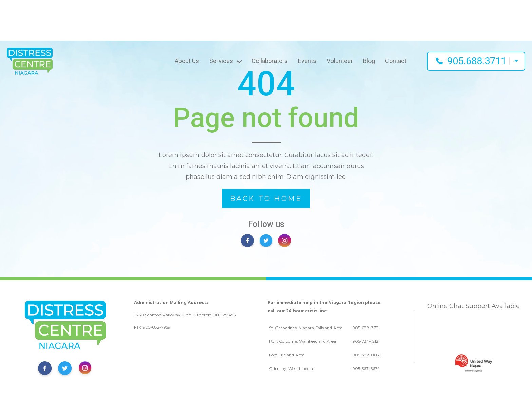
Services (221, 61)
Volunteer (340, 61)
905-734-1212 (365, 341)
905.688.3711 (477, 61)
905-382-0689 (367, 355)
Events (307, 61)
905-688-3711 (366, 328)
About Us (187, 61)
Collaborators (270, 61)
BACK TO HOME (266, 199)
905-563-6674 (366, 368)
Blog (369, 61)
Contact (396, 61)
